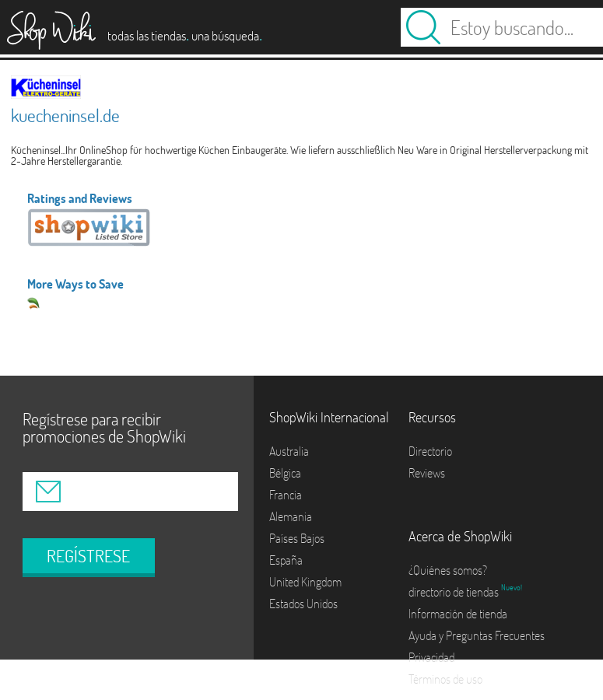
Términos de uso (445, 679)
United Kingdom (305, 582)
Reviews (427, 473)
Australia (289, 451)
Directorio (430, 451)
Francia (286, 495)
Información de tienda (458, 614)
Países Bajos (297, 538)
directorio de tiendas (455, 592)
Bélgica (285, 473)
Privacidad (431, 657)
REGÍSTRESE (88, 556)
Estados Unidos (303, 604)
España (286, 560)
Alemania (291, 516)
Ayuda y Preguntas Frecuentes (477, 635)
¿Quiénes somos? (448, 570)
